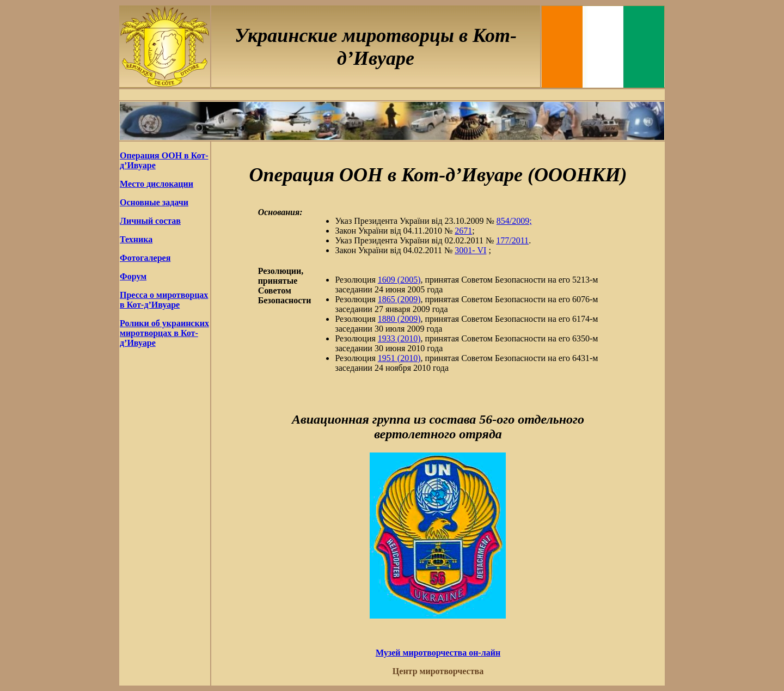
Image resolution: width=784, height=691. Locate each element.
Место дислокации (157, 184)
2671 (463, 231)
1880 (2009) (399, 319)
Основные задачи (154, 202)
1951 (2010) (399, 358)
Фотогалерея (145, 258)
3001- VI (470, 250)
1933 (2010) (399, 338)
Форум (133, 276)
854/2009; (514, 221)
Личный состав (150, 221)
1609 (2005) (399, 280)
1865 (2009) (399, 299)
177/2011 (512, 240)
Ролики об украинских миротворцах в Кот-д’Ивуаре (164, 333)
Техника (136, 239)
